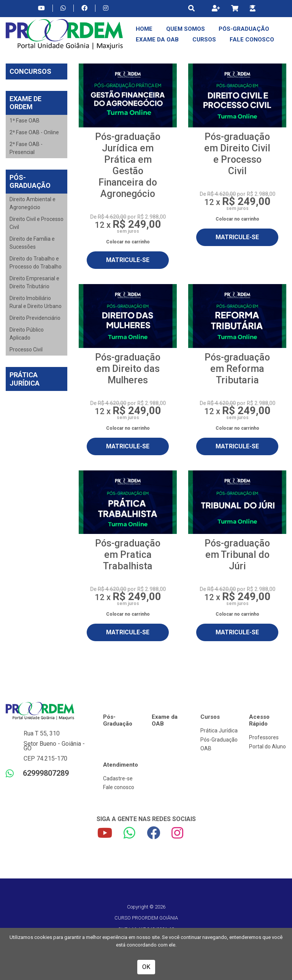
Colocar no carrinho (128, 242)
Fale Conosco (252, 40)
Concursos (30, 71)
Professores (264, 737)
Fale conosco (119, 787)
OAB (206, 748)
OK (146, 967)
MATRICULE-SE (128, 260)
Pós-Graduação (244, 29)
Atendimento (121, 765)
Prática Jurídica (25, 379)
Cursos (204, 40)
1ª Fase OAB (25, 121)
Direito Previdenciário (35, 318)
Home (144, 29)
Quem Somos (186, 29)
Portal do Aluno (267, 747)
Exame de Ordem (25, 103)
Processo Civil (26, 349)
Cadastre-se (118, 778)
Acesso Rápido (259, 720)
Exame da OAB (157, 40)
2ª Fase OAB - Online (34, 132)
